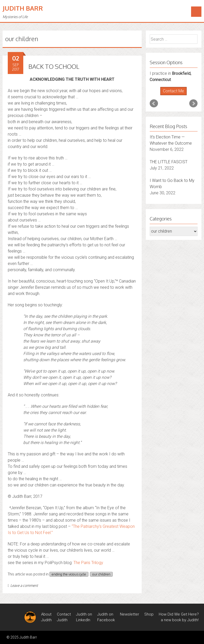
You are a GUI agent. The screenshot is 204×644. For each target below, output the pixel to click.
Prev (154, 103)
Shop (149, 614)
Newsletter (130, 614)
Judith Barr (23, 8)
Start (172, 95)
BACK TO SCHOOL (54, 66)
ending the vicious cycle (69, 574)
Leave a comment (23, 585)
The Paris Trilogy (88, 563)
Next (193, 103)
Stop (176, 95)
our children (101, 574)
